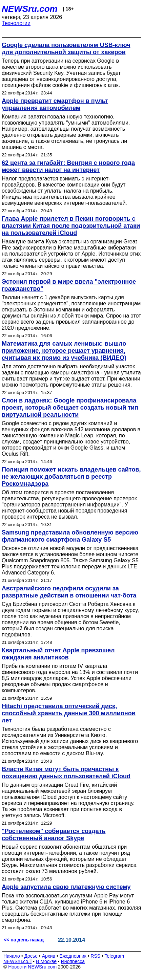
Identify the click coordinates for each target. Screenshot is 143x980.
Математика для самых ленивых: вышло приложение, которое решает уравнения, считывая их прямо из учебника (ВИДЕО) (64, 351)
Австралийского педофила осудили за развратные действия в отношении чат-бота (69, 592)
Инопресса (73, 961)
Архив (49, 956)
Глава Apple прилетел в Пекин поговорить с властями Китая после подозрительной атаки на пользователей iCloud (71, 226)
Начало (12, 956)
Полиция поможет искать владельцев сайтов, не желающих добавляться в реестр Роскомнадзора (71, 477)
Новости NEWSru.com (32, 967)
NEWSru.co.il (17, 961)
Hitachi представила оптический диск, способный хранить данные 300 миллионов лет (69, 713)
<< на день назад (24, 940)
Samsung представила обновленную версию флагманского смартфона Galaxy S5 (70, 536)
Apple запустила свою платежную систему (66, 887)
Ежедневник (73, 956)
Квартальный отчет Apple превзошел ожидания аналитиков (58, 654)
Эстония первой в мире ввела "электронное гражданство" (69, 285)
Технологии (16, 23)
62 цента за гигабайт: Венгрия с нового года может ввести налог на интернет (68, 166)
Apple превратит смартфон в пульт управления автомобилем (55, 104)
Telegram (115, 956)
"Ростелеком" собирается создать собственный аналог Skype (54, 835)
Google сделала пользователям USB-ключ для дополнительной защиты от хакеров (66, 49)
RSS (95, 956)
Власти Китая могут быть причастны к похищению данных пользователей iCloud (66, 773)
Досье (31, 956)
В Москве (46, 961)
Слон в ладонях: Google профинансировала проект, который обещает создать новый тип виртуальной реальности (70, 408)
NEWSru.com (30, 9)
